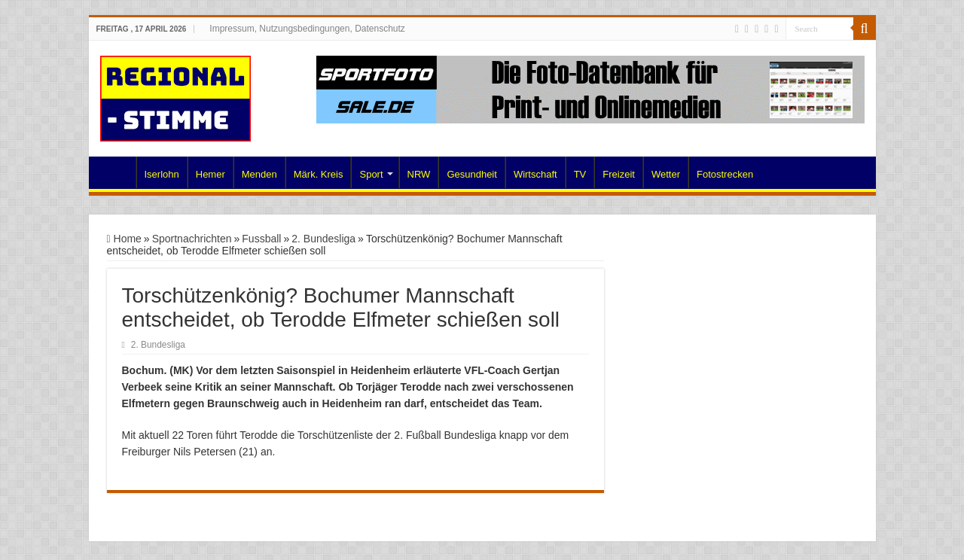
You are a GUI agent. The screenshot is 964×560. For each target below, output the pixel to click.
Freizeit (619, 174)
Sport (371, 174)
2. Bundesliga (323, 239)
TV (580, 174)
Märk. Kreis (319, 174)
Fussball (261, 239)
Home (116, 172)
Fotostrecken (725, 174)
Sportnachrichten (192, 239)
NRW (419, 174)
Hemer (210, 174)
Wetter (666, 174)
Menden (259, 174)
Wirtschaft (535, 174)
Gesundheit (472, 174)
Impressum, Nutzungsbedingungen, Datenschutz (307, 29)
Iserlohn (162, 174)
